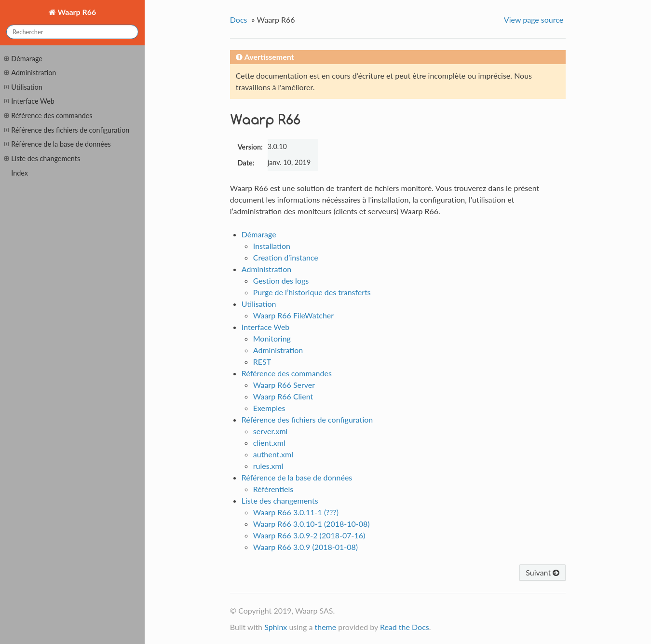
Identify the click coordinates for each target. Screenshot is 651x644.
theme (325, 627)
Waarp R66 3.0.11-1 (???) (296, 512)
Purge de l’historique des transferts (312, 292)
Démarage (23, 59)
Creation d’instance (286, 257)
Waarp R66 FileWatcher (293, 315)
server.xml (271, 431)
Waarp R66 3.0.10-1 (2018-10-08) (312, 524)
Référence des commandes (48, 116)
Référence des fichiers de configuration (67, 130)
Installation (272, 246)
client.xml (269, 443)
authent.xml (273, 454)
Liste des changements (42, 159)
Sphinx (276, 627)
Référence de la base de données (57, 144)
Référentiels (273, 489)
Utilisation (23, 87)
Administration (30, 73)
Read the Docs (405, 627)
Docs (239, 20)
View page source (534, 20)
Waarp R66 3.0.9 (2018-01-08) (305, 547)
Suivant (542, 572)
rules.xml (268, 466)
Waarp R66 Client (283, 396)
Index (20, 173)
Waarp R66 (76, 12)
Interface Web (29, 101)
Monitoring (272, 338)
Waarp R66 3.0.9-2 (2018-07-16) (309, 535)
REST (262, 362)
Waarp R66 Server (284, 385)
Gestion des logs (281, 281)
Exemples (269, 408)
